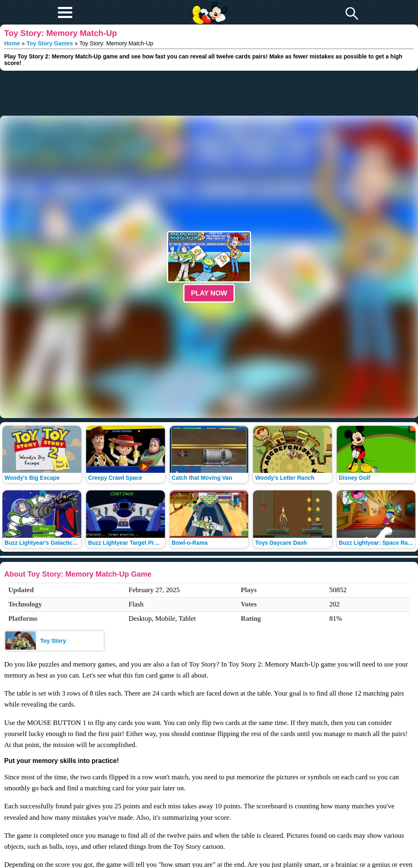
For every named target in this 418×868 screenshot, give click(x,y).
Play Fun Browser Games (207, 6)
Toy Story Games (50, 43)
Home (12, 43)
